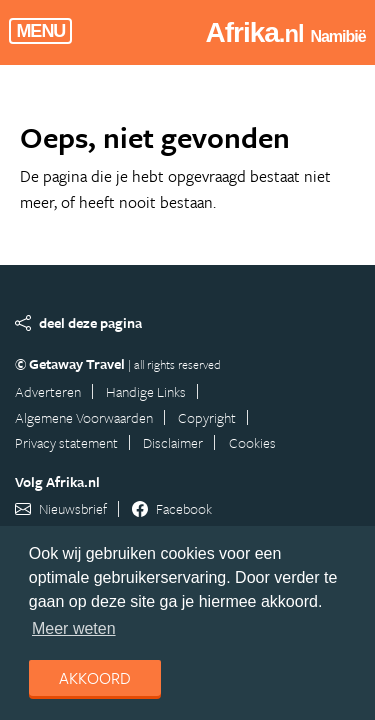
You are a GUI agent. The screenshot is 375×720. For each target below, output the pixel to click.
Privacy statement (66, 442)
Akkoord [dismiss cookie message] (95, 678)
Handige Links (146, 391)
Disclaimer (173, 442)
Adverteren (48, 391)
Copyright (207, 417)
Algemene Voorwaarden (84, 417)
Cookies (252, 442)
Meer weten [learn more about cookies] (74, 628)
